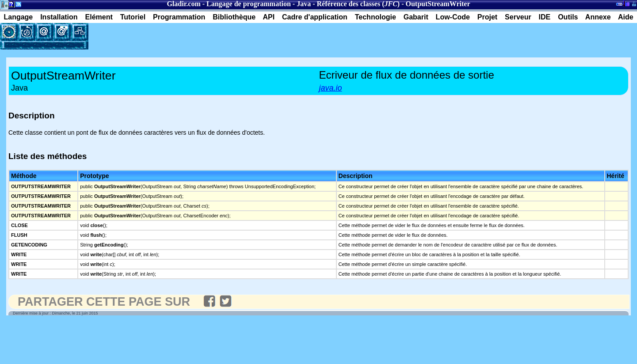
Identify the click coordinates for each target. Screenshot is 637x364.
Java (304, 4)
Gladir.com (183, 4)
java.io (331, 88)
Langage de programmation (249, 4)
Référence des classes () (359, 4)
